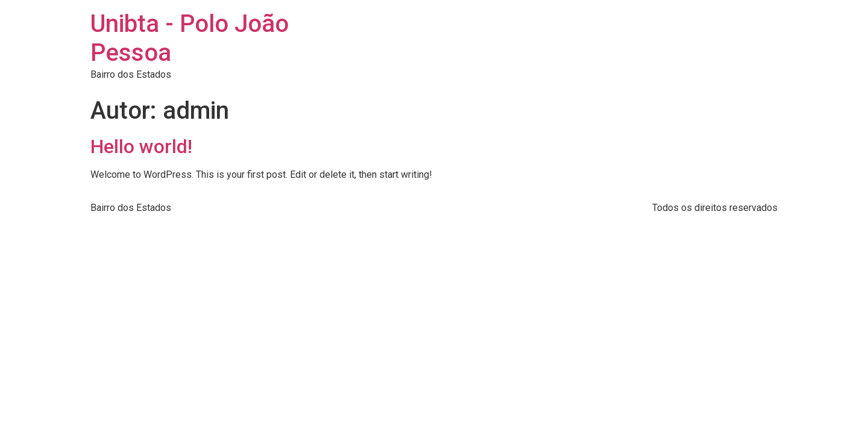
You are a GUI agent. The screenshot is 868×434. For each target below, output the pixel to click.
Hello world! (141, 146)
